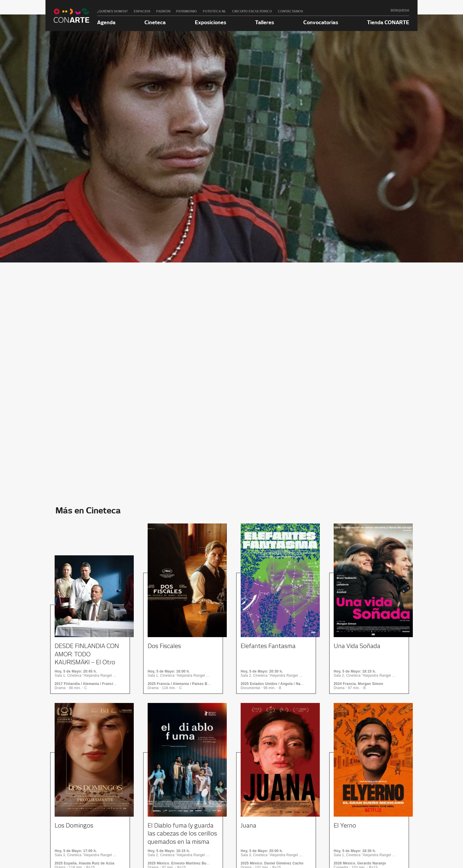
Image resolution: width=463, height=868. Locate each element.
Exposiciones (211, 22)
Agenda (106, 22)
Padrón (163, 11)
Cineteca (155, 22)
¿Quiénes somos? (113, 11)
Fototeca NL (215, 11)
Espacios (142, 11)
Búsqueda (400, 10)
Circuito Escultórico (252, 11)
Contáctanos (290, 11)
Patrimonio (186, 11)
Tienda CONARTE (388, 22)
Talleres (265, 22)
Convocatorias (321, 22)
